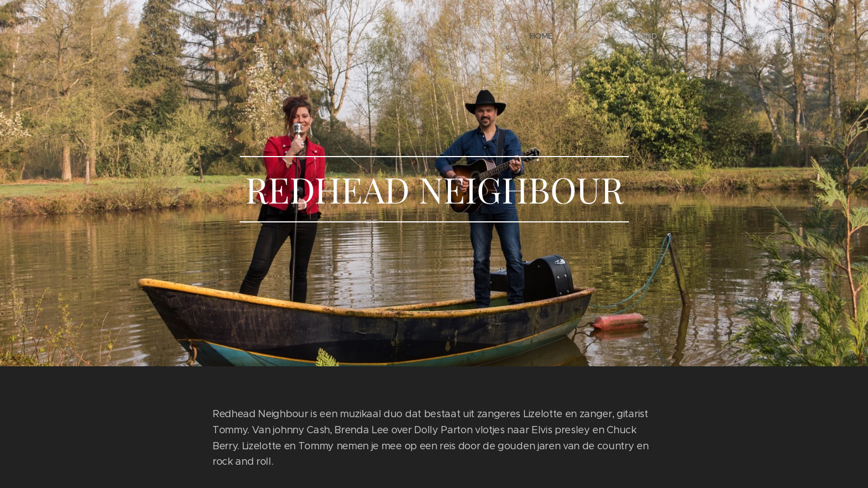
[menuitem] (546, 36)
